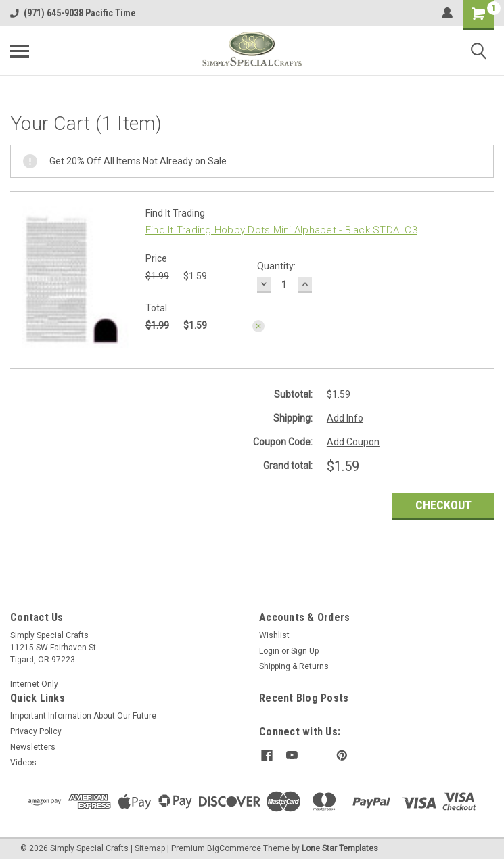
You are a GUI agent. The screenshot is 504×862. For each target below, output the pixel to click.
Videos (23, 763)
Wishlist (274, 635)
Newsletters (33, 747)
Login (269, 651)
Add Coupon (353, 442)
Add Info (345, 418)
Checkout (443, 505)
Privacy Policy (36, 731)
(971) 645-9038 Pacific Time (73, 13)
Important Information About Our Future (83, 716)
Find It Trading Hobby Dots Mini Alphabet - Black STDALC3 (281, 230)
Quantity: (276, 266)
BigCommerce (234, 848)
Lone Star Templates (340, 848)
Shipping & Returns (294, 666)
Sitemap (150, 848)
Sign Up (305, 651)
